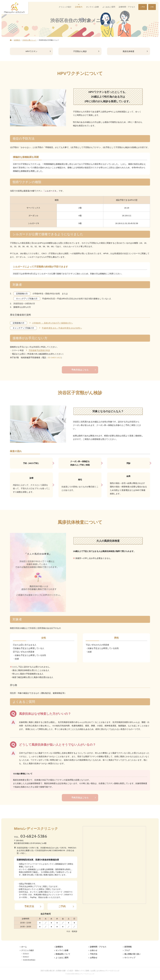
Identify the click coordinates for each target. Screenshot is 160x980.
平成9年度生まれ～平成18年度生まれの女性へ (62, 328)
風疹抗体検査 (128, 51)
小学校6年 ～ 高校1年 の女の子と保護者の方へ (52, 323)
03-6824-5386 (34, 836)
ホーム (24, 947)
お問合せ (94, 958)
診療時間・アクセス (98, 947)
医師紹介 (26, 957)
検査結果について (63, 954)
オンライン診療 (62, 950)
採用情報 (128, 947)
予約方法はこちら (80, 370)
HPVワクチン (31, 51)
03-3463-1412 (55, 357)
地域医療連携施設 (29, 960)
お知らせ (94, 950)
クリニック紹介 (28, 950)
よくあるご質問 (62, 958)
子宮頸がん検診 (80, 51)
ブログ (127, 950)
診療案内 (59, 947)
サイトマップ (130, 958)
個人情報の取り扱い (133, 954)
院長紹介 (26, 954)
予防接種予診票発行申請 (39, 350)
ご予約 (62, 906)
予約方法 (29, 906)
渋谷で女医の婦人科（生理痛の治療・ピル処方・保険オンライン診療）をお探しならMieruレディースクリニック (80, 971)
